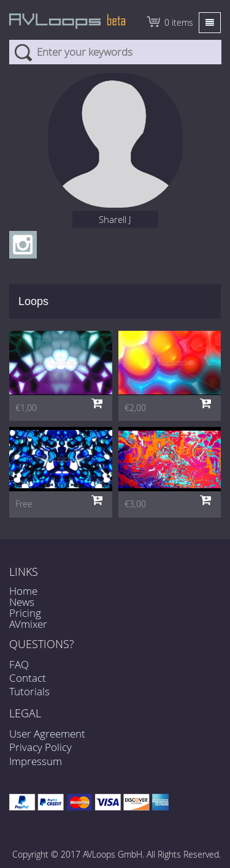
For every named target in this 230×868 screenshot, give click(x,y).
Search (23, 52)
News (22, 602)
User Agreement (47, 734)
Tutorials (29, 691)
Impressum (36, 761)
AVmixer (28, 624)
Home (23, 591)
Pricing (25, 613)
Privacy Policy (40, 747)
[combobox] (115, 52)
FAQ (19, 664)
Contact (28, 678)
